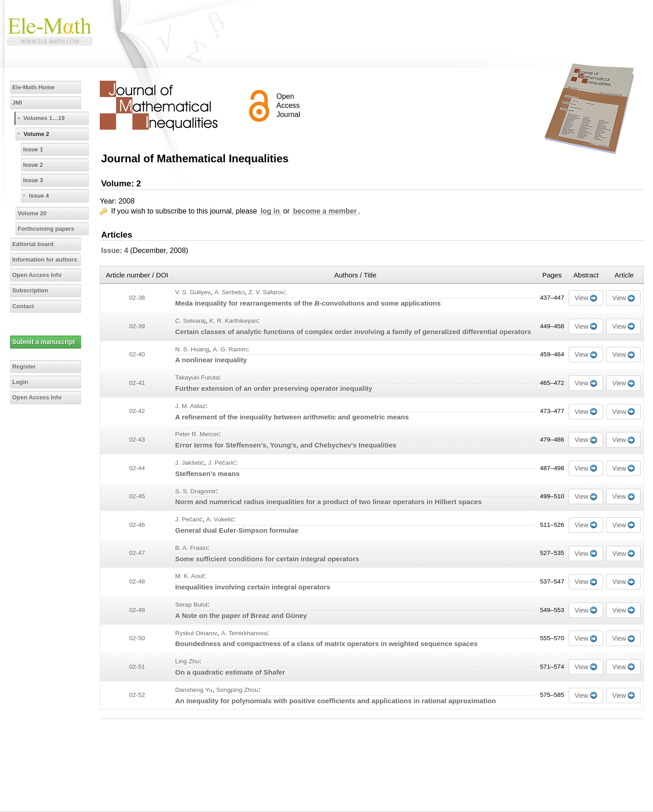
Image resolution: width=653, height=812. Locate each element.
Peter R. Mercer (197, 434)
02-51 (137, 667)
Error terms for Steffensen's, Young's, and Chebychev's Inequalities (286, 445)
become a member (325, 211)
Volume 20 (35, 213)
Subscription (33, 290)
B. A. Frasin (191, 548)
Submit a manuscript (45, 342)
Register (26, 366)
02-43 (137, 440)
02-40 (137, 354)
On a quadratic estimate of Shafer (230, 672)
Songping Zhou (237, 690)
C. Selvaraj (190, 321)
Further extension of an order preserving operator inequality (274, 388)
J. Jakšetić (190, 463)
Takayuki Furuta (197, 377)
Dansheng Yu (194, 690)
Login (22, 382)
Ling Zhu (187, 661)
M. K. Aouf (189, 576)
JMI (19, 102)
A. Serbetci (230, 292)
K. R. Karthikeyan (234, 321)
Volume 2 (39, 134)
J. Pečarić (222, 463)
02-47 (137, 553)
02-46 (137, 525)
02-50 (137, 638)
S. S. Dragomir (195, 491)
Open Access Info (40, 275)
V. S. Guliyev (193, 292)
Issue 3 (35, 180)
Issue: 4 (115, 250)
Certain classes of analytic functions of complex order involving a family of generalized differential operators (353, 332)
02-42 (137, 411)
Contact (25, 306)
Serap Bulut (191, 605)
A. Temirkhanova (244, 633)
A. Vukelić (220, 519)
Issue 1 (35, 149)
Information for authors (49, 259)
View (581, 298)
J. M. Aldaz (190, 406)
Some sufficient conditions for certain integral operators (267, 559)
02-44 (137, 468)
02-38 (137, 298)
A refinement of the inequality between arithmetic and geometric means (292, 417)
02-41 (137, 383)
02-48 (137, 581)
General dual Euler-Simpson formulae (237, 530)
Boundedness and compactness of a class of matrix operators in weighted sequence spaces (326, 644)
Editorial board (36, 244)
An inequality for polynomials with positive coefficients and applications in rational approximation (335, 701)
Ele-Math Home (37, 87)
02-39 (137, 326)
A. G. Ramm (230, 349)
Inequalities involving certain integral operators (253, 587)
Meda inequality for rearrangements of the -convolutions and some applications (308, 303)
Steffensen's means (207, 474)
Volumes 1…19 (47, 118)
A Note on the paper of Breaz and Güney (241, 615)
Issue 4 (41, 195)
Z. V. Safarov (266, 292)
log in (270, 211)
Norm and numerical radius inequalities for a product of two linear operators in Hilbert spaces (328, 502)
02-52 (137, 695)
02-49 (137, 610)
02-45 (137, 496)
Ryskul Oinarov (196, 633)
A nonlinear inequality (211, 360)
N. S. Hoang (192, 349)
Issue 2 (35, 165)
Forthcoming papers (50, 229)
